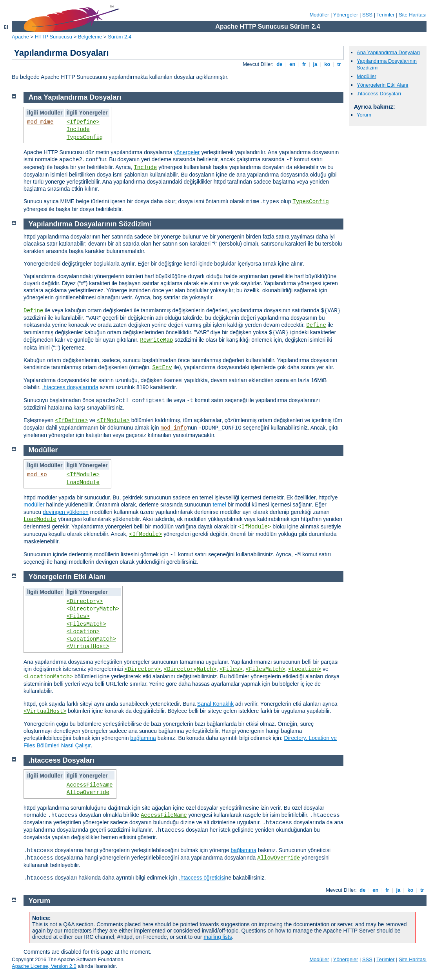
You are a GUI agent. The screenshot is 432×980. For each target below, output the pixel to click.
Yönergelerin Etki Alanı (383, 85)
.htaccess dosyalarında (70, 387)
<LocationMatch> (91, 639)
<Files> (78, 616)
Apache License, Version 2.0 (44, 966)
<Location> (83, 632)
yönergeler (187, 152)
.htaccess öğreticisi (202, 878)
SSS (367, 15)
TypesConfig (85, 137)
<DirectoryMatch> (93, 609)
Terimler (385, 15)
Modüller (319, 15)
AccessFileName (90, 785)
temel (220, 505)
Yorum (364, 115)
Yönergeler (346, 15)
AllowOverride (88, 792)
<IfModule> (113, 421)
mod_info (173, 428)
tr (339, 64)
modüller (34, 505)
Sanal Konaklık (215, 704)
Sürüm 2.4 (120, 37)
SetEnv (162, 368)
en (292, 64)
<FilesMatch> (86, 624)
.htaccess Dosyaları (379, 94)
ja (315, 64)
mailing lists (218, 937)
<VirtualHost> (88, 647)
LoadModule (83, 483)
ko (327, 64)
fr (304, 64)
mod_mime (40, 122)
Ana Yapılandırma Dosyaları (388, 52)
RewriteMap (156, 340)
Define (33, 311)
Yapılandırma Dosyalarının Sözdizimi (90, 224)
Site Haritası (413, 15)
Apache (20, 37)
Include (78, 129)
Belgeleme (90, 37)
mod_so (37, 475)
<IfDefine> (83, 122)
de (280, 64)
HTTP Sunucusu (54, 37)
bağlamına (143, 738)
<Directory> (85, 601)
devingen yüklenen (66, 512)
